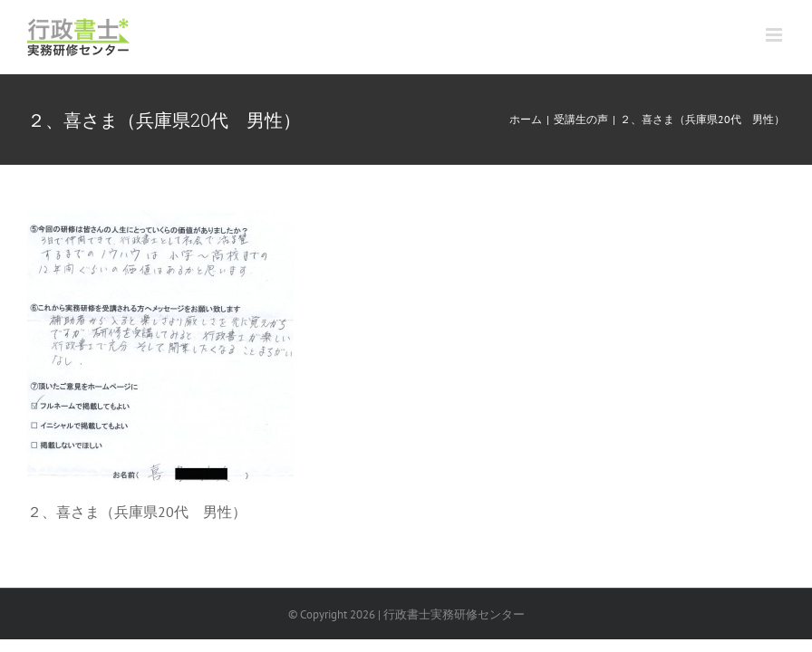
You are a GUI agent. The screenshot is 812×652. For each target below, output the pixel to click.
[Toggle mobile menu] (775, 35)
